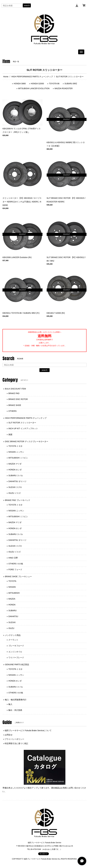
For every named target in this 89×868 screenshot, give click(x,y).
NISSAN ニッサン (16, 452)
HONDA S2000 (37, 84)
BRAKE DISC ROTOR (18, 399)
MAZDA (12, 599)
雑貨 (10, 434)
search (27, 5)
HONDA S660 (20, 84)
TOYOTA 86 (54, 84)
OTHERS (12, 411)
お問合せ (9, 735)
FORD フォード (15, 570)
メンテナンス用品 (13, 635)
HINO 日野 (13, 558)
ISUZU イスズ (15, 493)
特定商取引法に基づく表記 (16, 743)
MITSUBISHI (14, 593)
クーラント (13, 640)
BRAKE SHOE (15, 405)
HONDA (12, 605)
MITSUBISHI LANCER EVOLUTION (34, 88)
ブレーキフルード (16, 646)
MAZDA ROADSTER (64, 88)
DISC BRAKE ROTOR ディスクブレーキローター (27, 441)
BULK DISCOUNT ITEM (15, 389)
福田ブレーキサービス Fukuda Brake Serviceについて (28, 730)
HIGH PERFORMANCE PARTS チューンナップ (32, 77)
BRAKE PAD (14, 393)
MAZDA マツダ (15, 464)
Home (6, 77)
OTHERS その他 (16, 564)
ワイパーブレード (16, 658)
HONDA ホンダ (15, 470)
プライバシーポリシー (14, 739)
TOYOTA (12, 581)
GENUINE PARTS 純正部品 (17, 664)
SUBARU (12, 611)
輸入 (10, 704)
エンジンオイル (15, 652)
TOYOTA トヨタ (15, 446)
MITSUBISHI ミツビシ (18, 458)
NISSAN (12, 587)
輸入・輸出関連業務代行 (16, 700)
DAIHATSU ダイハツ (17, 481)
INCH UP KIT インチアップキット (23, 428)
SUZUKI (12, 622)
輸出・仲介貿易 (15, 710)
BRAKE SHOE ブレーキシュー (18, 576)
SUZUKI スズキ (15, 487)
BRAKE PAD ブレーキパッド (18, 500)
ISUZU (11, 628)
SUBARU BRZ (71, 84)
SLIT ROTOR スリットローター (22, 423)
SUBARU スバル (16, 475)
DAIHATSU (13, 616)
